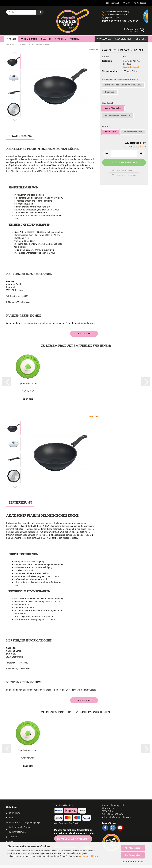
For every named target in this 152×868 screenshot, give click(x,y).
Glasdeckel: (108, 103)
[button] (15, 120)
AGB (11, 842)
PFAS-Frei (46, 39)
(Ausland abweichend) (131, 67)
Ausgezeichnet (123, 39)
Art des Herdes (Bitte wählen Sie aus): (120, 80)
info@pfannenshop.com (120, 817)
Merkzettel (140, 3)
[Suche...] (40, 12)
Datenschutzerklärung (88, 856)
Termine (13, 837)
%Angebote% (104, 39)
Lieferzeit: (107, 61)
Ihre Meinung (84, 334)
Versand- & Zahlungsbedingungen (25, 822)
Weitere (75, 39)
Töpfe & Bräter (28, 39)
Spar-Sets (61, 39)
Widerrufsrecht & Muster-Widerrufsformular (21, 830)
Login (127, 3)
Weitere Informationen (133, 862)
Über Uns (141, 39)
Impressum (14, 813)
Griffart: (106, 127)
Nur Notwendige (133, 855)
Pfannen (11, 39)
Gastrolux (93, 50)
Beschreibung (20, 136)
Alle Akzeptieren (133, 848)
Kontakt (13, 818)
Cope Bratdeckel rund (28, 384)
